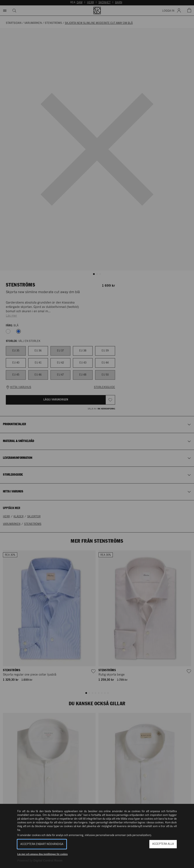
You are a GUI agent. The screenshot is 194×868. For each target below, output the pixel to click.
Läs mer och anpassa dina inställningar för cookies (42, 854)
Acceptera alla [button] (163, 844)
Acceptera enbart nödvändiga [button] (42, 844)
